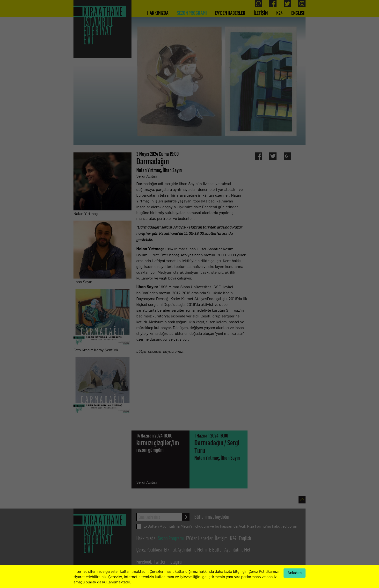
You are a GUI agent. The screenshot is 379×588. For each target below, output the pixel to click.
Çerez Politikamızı (264, 571)
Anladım (295, 573)
